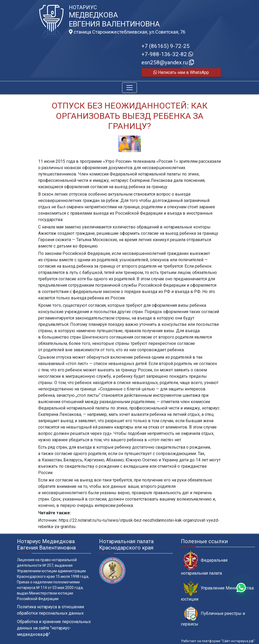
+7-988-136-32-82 (167, 54)
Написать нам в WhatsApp (181, 72)
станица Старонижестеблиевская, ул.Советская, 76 (127, 32)
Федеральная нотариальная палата (204, 563)
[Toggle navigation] (129, 88)
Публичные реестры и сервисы (213, 616)
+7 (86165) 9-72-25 (166, 46)
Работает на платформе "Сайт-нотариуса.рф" (218, 641)
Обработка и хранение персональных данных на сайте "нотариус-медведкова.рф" (54, 628)
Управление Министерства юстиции (217, 591)
